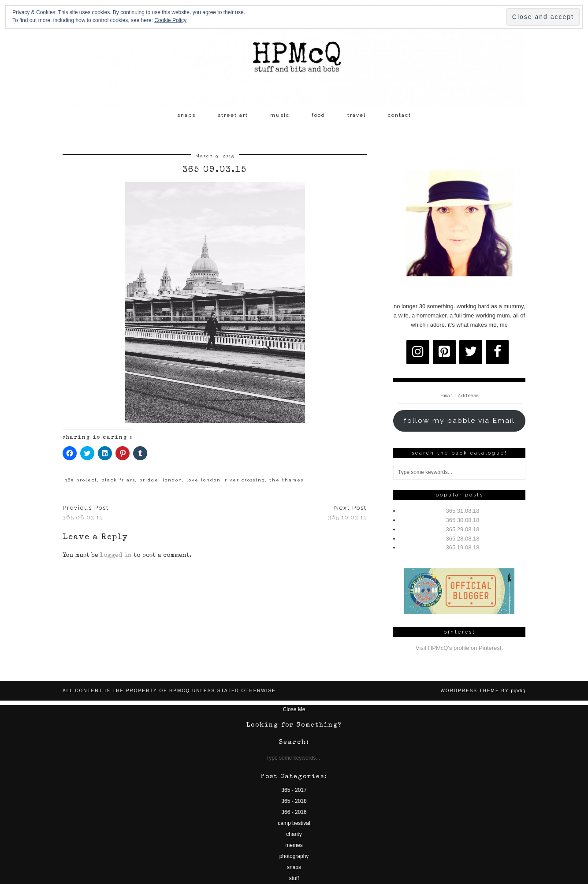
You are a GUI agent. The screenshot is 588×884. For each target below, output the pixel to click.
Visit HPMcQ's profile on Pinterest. (459, 648)
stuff (294, 878)
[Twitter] (471, 352)
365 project (81, 480)
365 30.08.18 (463, 520)
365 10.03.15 (347, 513)
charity (294, 834)
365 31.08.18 (463, 511)
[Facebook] (497, 352)
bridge (149, 480)
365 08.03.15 (86, 513)
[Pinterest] (444, 352)
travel (357, 115)
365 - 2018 (294, 801)
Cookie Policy (170, 20)
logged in (116, 556)
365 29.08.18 (463, 529)
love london (204, 480)
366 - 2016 (294, 812)
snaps (186, 115)
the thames (287, 480)
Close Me (294, 709)
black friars (118, 480)
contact (400, 115)
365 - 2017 (294, 790)
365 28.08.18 (463, 539)
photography (294, 856)
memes (294, 845)
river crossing (245, 480)
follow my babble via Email (459, 420)
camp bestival (294, 823)
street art (233, 115)
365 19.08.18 (463, 547)
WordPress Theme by (483, 691)
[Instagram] (418, 352)
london (173, 480)
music (280, 115)
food (318, 115)
